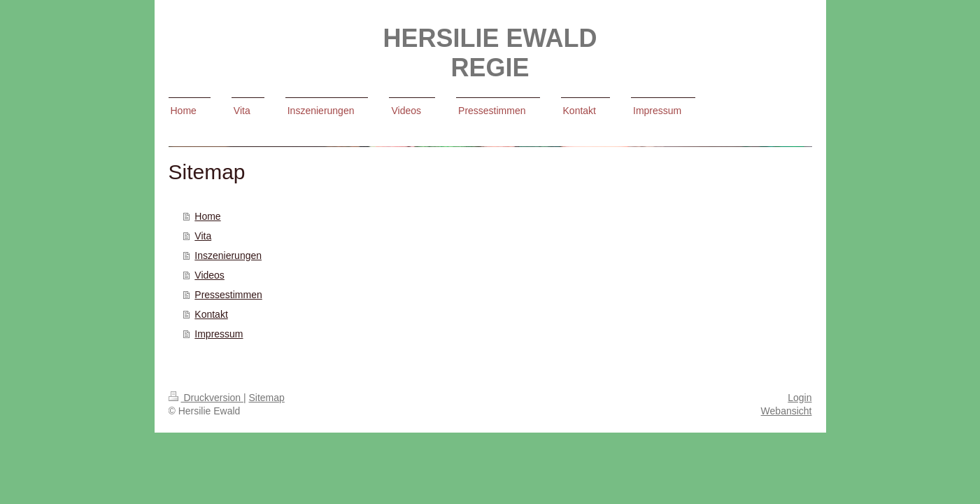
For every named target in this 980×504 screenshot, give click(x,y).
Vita (203, 236)
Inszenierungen (228, 255)
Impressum (219, 334)
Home (207, 216)
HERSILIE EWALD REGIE (490, 53)
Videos (210, 275)
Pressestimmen (228, 295)
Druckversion (206, 398)
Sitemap (267, 398)
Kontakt (211, 314)
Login (800, 398)
